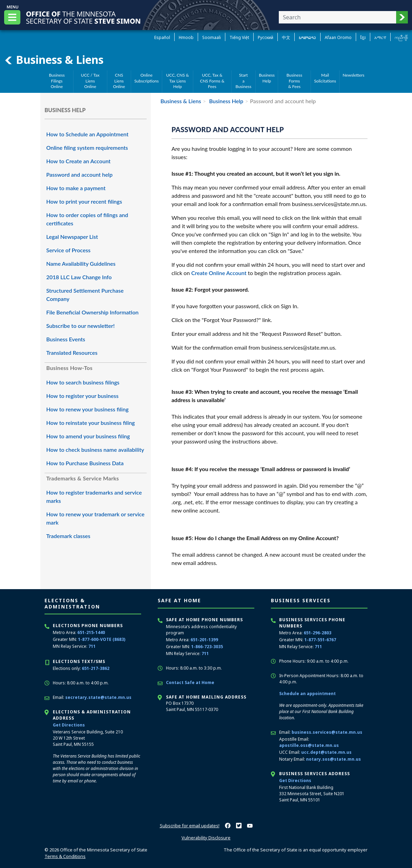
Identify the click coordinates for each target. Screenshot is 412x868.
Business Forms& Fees (294, 81)
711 (92, 646)
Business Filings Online (57, 81)
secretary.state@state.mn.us (98, 697)
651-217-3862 (96, 668)
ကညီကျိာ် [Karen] (401, 37)
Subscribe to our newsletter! (80, 326)
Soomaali (212, 37)
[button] (402, 17)
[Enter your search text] (337, 17)
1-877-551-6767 (320, 640)
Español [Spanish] (162, 37)
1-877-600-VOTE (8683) (102, 639)
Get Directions (69, 725)
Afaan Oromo (338, 37)
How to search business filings (83, 382)
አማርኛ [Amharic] (380, 37)
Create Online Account (219, 273)
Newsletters (354, 75)
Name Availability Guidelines (81, 264)
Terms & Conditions (65, 856)
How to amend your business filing (88, 436)
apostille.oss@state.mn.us (309, 745)
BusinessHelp (267, 78)
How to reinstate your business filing (91, 423)
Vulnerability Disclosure (206, 838)
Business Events (66, 339)
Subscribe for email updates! (190, 826)
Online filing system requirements (87, 148)
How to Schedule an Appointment (87, 134)
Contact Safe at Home (190, 682)
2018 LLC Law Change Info (79, 277)
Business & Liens (54, 60)
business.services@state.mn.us (327, 732)
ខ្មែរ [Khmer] (363, 37)
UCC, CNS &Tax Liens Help (178, 81)
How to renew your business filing (87, 409)
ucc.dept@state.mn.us (326, 752)
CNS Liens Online (119, 81)
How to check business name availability (95, 450)
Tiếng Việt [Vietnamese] (239, 37)
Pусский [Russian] (266, 37)
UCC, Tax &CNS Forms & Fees (212, 81)
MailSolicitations (325, 78)
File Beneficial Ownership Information (92, 312)
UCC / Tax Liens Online (90, 81)
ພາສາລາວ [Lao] (307, 37)
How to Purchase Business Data (85, 463)
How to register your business (82, 396)
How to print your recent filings (84, 201)
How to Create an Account (78, 161)
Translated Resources (72, 353)
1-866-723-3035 (207, 647)
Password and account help (79, 174)
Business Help (225, 101)
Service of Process (68, 250)
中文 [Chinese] (286, 37)
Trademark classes (68, 536)
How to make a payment (76, 188)
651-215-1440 (91, 632)
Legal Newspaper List (72, 237)
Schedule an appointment (307, 694)
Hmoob (186, 37)
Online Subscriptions (146, 78)
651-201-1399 (204, 640)
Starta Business (244, 81)
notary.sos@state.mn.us (333, 759)
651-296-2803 (317, 633)
